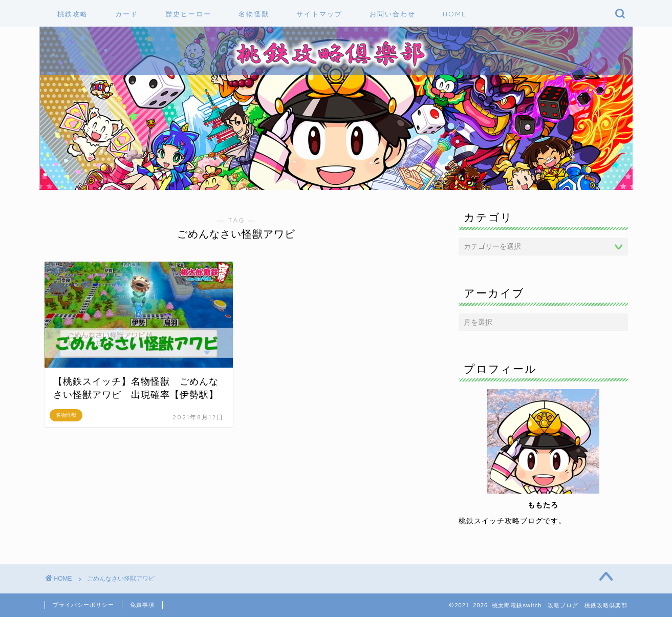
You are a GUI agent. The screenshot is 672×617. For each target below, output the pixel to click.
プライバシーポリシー (83, 605)
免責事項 (142, 605)
